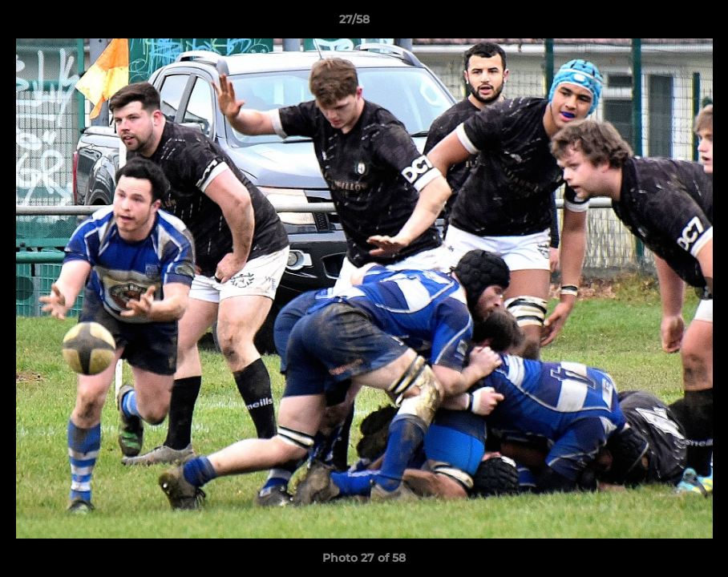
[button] (661, 23)
